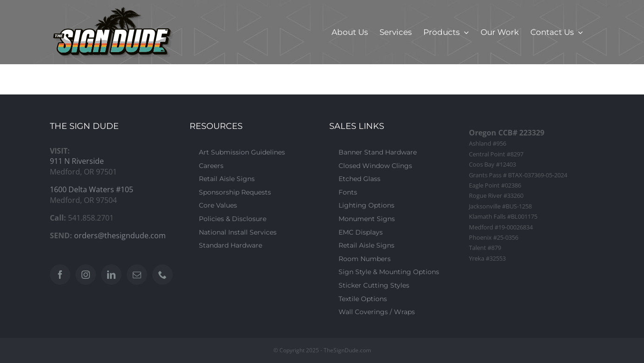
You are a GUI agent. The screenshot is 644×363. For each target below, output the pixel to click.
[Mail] (137, 275)
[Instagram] (86, 275)
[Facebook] (60, 275)
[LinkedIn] (111, 275)
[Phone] (163, 275)
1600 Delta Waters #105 (92, 189)
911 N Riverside (77, 161)
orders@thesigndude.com (120, 235)
